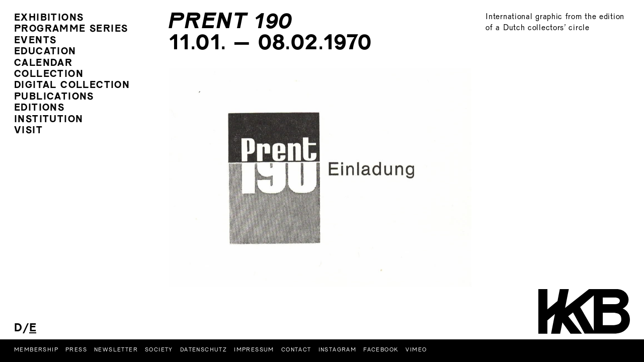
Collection (49, 75)
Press (76, 350)
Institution (49, 120)
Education (45, 52)
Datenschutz (204, 350)
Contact (296, 350)
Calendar (43, 64)
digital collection (72, 86)
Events (35, 41)
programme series (71, 29)
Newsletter (116, 350)
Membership (36, 350)
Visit (28, 131)
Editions (39, 108)
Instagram (338, 350)
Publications (54, 97)
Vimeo (416, 350)
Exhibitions (49, 18)
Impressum (254, 350)
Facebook (381, 350)
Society (159, 350)
